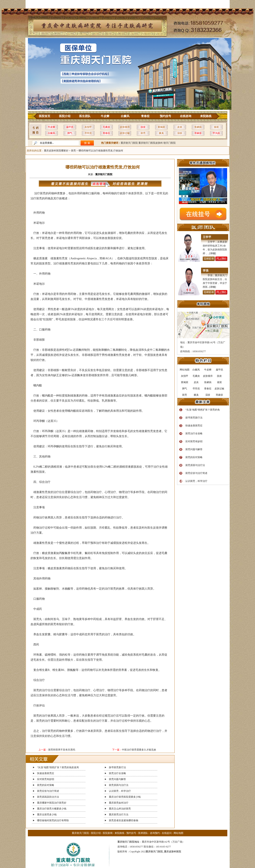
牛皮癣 (105, 116)
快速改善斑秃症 (46, 773)
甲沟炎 (216, 133)
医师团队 (143, 833)
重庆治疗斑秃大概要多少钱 (52, 809)
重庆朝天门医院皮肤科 (151, 143)
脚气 (70, 133)
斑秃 (143, 133)
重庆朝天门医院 (129, 143)
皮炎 (180, 127)
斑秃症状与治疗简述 (48, 791)
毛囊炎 (106, 127)
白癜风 (125, 116)
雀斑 (216, 127)
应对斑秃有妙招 (46, 779)
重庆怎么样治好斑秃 (120, 809)
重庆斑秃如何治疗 (119, 803)
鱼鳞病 (198, 127)
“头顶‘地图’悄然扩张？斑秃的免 (203, 410)
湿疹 (180, 133)
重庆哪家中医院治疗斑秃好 (52, 803)
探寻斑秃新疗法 (117, 767)
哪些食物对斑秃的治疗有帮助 (53, 820)
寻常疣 (88, 133)
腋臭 (161, 133)
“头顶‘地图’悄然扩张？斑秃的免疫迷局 (58, 767)
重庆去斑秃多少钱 (47, 815)
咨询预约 (155, 833)
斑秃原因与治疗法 (119, 785)
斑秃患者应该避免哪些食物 (124, 820)
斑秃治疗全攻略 (117, 773)
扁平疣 (70, 127)
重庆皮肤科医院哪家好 (56, 151)
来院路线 (206, 116)
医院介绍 (65, 116)
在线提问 (167, 833)
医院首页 (45, 116)
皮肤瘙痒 (125, 127)
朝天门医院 (170, 143)
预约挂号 (165, 116)
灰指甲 (88, 127)
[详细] (213, 253)
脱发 (143, 127)
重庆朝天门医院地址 (128, 842)
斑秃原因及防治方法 (48, 797)
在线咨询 (186, 116)
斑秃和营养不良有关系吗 (62, 750)
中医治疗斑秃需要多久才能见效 (139, 750)
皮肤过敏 (125, 133)
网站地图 (178, 833)
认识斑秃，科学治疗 (120, 791)
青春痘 (145, 116)
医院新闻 (108, 833)
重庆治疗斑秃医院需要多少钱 (125, 797)
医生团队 (85, 116)
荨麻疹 (198, 133)
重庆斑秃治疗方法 (119, 815)
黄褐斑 (161, 127)
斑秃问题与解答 (117, 779)
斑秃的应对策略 (46, 785)
